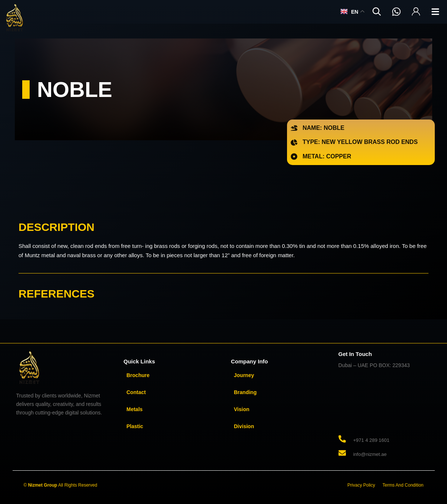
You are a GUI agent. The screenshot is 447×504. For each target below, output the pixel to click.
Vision (242, 409)
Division (244, 426)
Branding (245, 392)
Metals (135, 409)
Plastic (135, 426)
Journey (244, 375)
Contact (136, 392)
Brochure (138, 375)
